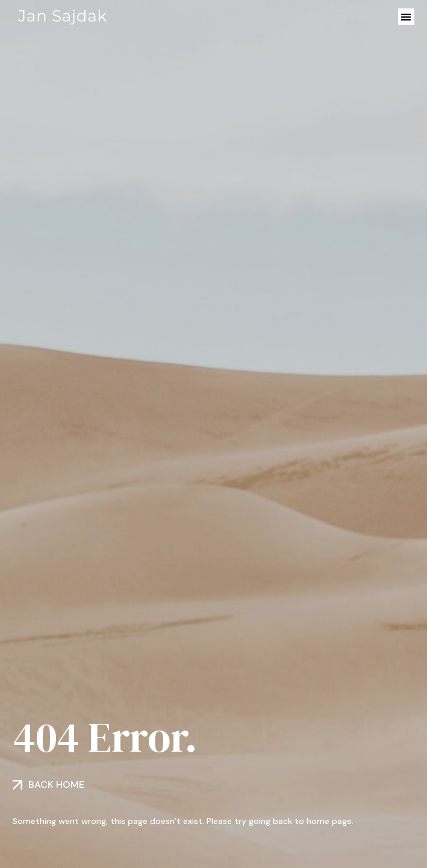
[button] (406, 17)
